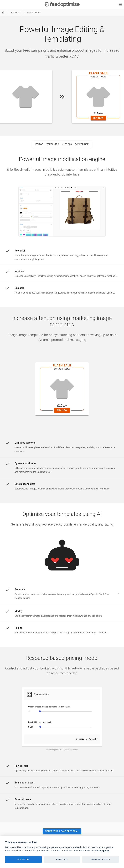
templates (53, 144)
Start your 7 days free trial (62, 831)
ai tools (67, 144)
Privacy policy (102, 851)
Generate (20, 589)
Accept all (23, 859)
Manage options (101, 859)
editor (39, 144)
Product (16, 12)
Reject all (62, 859)
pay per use (82, 144)
